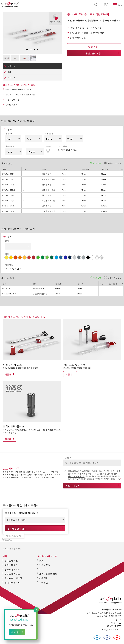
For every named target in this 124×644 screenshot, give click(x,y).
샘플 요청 (93, 46)
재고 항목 (97, 163)
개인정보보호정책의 (92, 479)
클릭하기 (16, 632)
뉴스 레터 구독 (73, 485)
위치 (41, 568)
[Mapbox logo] (6, 538)
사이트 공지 (45, 581)
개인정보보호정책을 (76, 476)
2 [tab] (31, 50)
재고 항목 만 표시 (68, 150)
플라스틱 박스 (11, 563)
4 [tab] (38, 50)
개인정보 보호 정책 (48, 572)
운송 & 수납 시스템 (13, 576)
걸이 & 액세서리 (12, 581)
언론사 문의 (45, 563)
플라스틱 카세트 (12, 572)
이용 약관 (44, 576)
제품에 (8, 374)
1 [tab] (27, 50)
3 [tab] (34, 50)
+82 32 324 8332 (106, 5)
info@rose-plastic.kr (112, 629)
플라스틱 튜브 (11, 559)
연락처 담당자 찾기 (17, 527)
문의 (41, 559)
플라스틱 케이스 (12, 568)
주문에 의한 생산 (114, 163)
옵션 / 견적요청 (93, 53)
